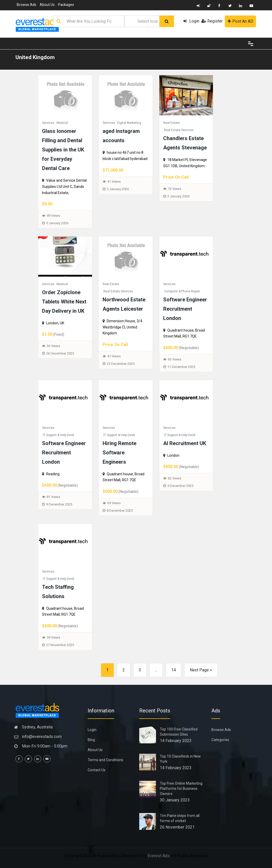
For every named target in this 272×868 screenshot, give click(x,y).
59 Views (53, 637)
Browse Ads (27, 5)
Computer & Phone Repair (182, 291)
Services (48, 123)
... (156, 670)
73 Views (175, 189)
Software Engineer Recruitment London (185, 309)
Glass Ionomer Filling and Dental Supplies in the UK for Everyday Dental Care (63, 150)
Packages (66, 5)
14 (174, 670)
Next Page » (201, 670)
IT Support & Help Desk (59, 435)
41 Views (114, 182)
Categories (220, 740)
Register (212, 21)
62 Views (175, 478)
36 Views (53, 346)
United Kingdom (35, 57)
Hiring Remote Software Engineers (119, 453)
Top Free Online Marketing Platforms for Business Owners (181, 789)
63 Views (175, 359)
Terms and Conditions (105, 760)
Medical (62, 123)
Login (191, 21)
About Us (47, 5)
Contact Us (97, 770)
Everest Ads (159, 856)
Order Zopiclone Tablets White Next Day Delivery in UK (64, 302)
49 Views (53, 216)
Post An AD (240, 21)
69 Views (114, 503)
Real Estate (171, 123)
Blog (91, 740)
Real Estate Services (179, 130)
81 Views (53, 497)
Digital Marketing (129, 123)
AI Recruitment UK (185, 443)
